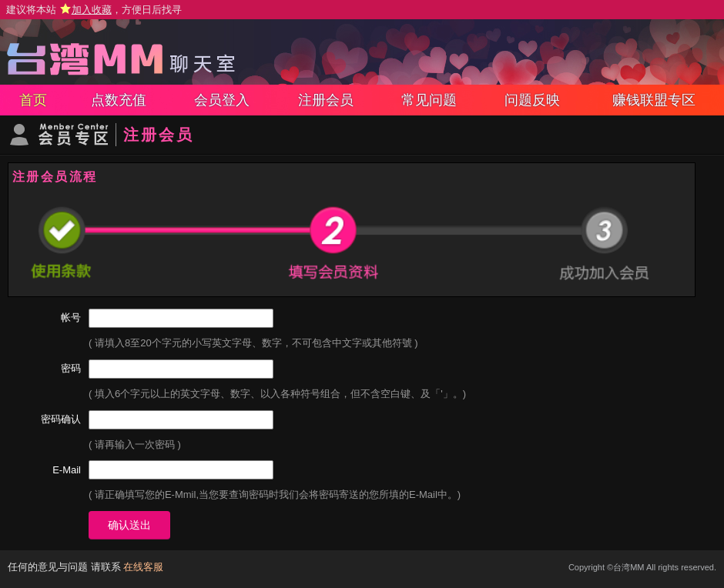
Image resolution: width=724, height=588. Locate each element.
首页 (33, 100)
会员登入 (222, 100)
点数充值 (119, 100)
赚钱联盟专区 (654, 100)
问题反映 (532, 100)
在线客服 (143, 567)
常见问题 (429, 100)
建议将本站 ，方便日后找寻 (94, 10)
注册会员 (326, 100)
